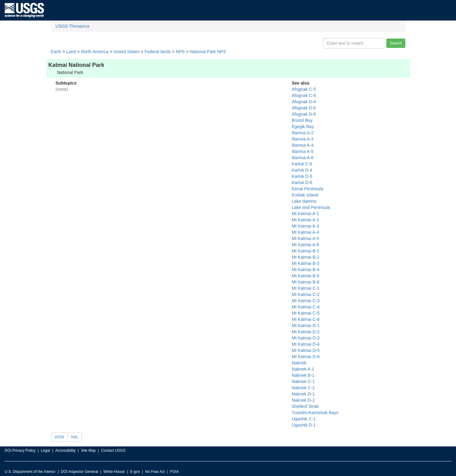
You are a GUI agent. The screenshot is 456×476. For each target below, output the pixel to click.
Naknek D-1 (303, 394)
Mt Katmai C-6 (306, 319)
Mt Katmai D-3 (306, 338)
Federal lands (158, 52)
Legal (45, 451)
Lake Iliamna (304, 201)
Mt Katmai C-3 (306, 301)
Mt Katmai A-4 (306, 232)
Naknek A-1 (303, 369)
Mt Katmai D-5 (306, 350)
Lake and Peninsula (311, 207)
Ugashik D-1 (304, 425)
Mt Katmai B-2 (306, 257)
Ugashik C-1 (304, 419)
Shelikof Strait (305, 406)
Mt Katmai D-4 (306, 344)
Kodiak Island (305, 195)
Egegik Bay (303, 127)
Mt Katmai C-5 (306, 313)
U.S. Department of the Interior (30, 472)
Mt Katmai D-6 (306, 357)
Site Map (88, 451)
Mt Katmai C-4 (306, 307)
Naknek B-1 (303, 375)
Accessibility (65, 451)
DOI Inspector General (80, 472)
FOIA (175, 472)
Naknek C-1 (303, 381)
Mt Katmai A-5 (306, 238)
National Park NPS (208, 52)
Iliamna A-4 (303, 145)
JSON (59, 437)
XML (75, 437)
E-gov (135, 472)
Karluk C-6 (302, 164)
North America (95, 52)
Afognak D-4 (304, 102)
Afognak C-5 (304, 89)
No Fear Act (155, 472)
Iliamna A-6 (303, 158)
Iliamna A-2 (303, 133)
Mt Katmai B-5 (306, 276)
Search (396, 43)
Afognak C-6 (304, 95)
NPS (180, 52)
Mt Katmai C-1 (306, 288)
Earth (56, 52)
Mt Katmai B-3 (306, 263)
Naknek (299, 363)
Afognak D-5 (304, 108)
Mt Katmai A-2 (306, 220)
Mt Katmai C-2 (306, 294)
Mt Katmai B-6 (306, 282)
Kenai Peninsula (308, 189)
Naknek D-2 (303, 400)
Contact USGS (113, 451)
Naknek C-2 (303, 388)
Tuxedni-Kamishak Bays (315, 413)
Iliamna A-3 (303, 139)
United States (127, 52)
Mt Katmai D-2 (306, 332)
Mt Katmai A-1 (306, 214)
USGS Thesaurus (73, 26)
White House (114, 472)
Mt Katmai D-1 (306, 326)
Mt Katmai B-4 (306, 270)
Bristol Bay (302, 120)
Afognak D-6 (304, 114)
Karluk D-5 (302, 176)
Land (71, 52)
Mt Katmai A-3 (306, 226)
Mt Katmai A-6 (306, 245)
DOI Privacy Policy (20, 451)
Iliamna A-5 (303, 151)
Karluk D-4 (302, 170)
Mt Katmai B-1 (306, 251)
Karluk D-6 (302, 183)
